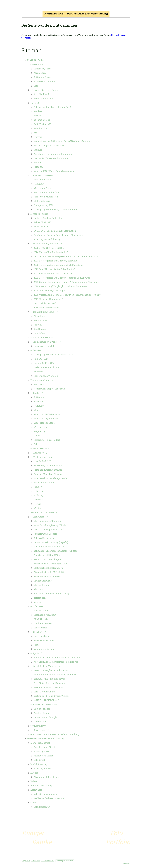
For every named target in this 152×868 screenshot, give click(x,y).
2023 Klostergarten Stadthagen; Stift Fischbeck (58, 265)
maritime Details (43, 636)
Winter (37, 508)
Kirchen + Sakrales (44, 98)
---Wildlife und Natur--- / (43, 457)
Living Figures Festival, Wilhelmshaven (55, 209)
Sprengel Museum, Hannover (49, 679)
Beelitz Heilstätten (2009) (47, 555)
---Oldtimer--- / (38, 606)
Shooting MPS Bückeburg (47, 239)
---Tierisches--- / (39, 453)
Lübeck (37, 436)
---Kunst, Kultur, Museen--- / (45, 666)
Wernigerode (40, 427)
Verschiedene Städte (45, 423)
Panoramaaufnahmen (42, 380)
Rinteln (38, 325)
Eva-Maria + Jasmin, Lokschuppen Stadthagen (58, 235)
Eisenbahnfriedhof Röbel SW (49, 572)
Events (34, 773)
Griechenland (41, 128)
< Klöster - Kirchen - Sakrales (46, 90)
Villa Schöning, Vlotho (46, 794)
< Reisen (35, 103)
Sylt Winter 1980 (42, 124)
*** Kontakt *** (38, 726)
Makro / (38, 487)
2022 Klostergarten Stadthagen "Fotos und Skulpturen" (62, 278)
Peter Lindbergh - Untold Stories (51, 670)
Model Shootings (39, 214)
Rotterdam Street (43, 77)
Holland (38, 163)
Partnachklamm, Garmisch (48, 470)
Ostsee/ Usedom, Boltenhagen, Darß (52, 107)
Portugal (38, 167)
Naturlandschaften (44, 483)
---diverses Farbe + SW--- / (44, 704)
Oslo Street (39, 760)
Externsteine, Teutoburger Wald (51, 478)
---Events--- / (37, 350)
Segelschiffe (40, 628)
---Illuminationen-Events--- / (46, 342)
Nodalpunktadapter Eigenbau (49, 389)
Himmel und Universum (44, 512)
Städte (34, 803)
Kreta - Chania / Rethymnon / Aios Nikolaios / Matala (62, 141)
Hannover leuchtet (44, 346)
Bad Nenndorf (41, 320)
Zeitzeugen (40, 598)
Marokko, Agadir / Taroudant (49, 145)
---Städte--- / (37, 393)
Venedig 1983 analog (41, 786)
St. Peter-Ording (42, 120)
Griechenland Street (44, 747)
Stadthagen (40, 329)
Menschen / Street (40, 743)
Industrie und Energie (45, 717)
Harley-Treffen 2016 (44, 363)
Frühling (38, 495)
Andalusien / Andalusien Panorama (53, 154)
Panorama (39, 384)
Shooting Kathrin (43, 768)
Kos (36, 133)
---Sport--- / (36, 653)
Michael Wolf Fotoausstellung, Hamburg (55, 675)
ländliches (39, 333)
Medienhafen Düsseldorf (47, 440)
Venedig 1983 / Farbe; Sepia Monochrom (54, 171)
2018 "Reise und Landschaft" (48, 299)
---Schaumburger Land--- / (44, 312)
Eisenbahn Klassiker (45, 615)
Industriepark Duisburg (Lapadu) (51, 542)
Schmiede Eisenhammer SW (49, 547)
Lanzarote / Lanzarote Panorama (51, 158)
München (39, 410)
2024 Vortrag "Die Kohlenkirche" (51, 252)
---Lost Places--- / (39, 517)
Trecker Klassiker (43, 623)
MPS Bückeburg (42, 201)
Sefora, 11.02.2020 (42, 222)
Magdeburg (40, 431)
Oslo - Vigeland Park (44, 692)
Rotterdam (39, 397)
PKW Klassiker (42, 619)
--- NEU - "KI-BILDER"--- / (46, 700)
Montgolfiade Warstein (46, 376)
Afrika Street (40, 73)
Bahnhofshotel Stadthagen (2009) (51, 593)
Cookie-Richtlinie (48, 861)
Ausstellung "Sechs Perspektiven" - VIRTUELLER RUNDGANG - (66, 256)
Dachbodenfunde (43, 581)
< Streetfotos (37, 64)
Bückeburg (39, 316)
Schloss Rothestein (44, 538)
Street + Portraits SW (45, 81)
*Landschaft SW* (43, 461)
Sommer (38, 500)
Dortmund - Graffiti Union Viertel (51, 696)
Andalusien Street (43, 756)
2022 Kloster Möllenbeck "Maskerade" (53, 273)
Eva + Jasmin (41, 227)
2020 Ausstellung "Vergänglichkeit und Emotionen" (61, 286)
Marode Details (42, 585)
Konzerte (38, 372)
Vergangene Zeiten (44, 649)
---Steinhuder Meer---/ (42, 337)
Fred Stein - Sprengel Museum (50, 683)
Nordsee (38, 111)
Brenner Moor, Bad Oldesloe (48, 474)
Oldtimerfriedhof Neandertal (49, 568)
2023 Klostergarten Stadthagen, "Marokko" (56, 261)
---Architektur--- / (40, 448)
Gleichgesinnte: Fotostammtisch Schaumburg (55, 734)
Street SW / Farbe (43, 69)
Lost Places (36, 790)
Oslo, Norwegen (42, 807)
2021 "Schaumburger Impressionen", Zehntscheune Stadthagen (67, 282)
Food (36, 645)
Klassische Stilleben (45, 640)
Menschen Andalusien (46, 197)
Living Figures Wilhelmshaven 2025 (53, 355)
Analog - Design (42, 713)
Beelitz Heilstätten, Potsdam (49, 798)
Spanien (38, 150)
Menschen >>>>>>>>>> (42, 175)
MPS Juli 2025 (41, 359)
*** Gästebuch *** (40, 730)
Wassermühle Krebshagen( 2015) (51, 564)
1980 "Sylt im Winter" (45, 303)
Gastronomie (40, 721)
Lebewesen (40, 491)
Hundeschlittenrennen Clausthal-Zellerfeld (57, 657)
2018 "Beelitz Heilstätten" (47, 308)
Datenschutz (36, 861)
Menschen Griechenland (47, 192)
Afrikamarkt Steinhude (46, 367)
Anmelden (126, 863)
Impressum (26, 861)
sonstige (38, 602)
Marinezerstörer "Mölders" (48, 521)
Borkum (38, 116)
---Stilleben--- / (38, 632)
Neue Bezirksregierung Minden (51, 525)
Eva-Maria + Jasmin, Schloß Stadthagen (55, 231)
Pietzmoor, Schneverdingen (49, 465)
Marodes (38, 589)
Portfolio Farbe (54, 14)
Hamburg (39, 184)
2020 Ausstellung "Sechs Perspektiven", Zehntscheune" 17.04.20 (67, 295)
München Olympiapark (46, 419)
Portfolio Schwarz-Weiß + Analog (87, 14)
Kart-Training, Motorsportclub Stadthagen (56, 662)
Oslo (36, 86)
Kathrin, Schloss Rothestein (49, 218)
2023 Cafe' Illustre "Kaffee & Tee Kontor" (54, 269)
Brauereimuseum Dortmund (49, 687)
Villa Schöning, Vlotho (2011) (49, 529)
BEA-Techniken (42, 709)
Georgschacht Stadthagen (47, 559)
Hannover (39, 401)
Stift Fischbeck (42, 94)
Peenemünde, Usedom (45, 534)
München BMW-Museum (47, 414)
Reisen (34, 781)
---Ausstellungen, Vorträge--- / (46, 244)
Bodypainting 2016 (43, 205)
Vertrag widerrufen (65, 861)
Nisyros (38, 137)
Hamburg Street (42, 751)
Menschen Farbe (42, 180)
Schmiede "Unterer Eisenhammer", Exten (56, 551)
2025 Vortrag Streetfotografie (49, 248)
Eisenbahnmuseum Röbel (47, 576)
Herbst (37, 504)
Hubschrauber (41, 611)
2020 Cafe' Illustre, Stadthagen (50, 291)
